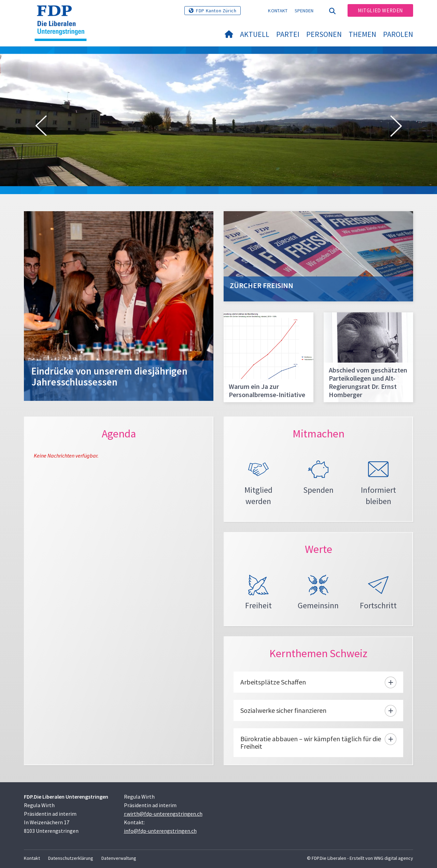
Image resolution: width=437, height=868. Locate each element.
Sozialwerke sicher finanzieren (283, 710)
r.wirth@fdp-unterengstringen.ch (163, 814)
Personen (324, 34)
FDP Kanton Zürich (216, 11)
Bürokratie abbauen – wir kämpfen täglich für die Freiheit (311, 742)
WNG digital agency (393, 858)
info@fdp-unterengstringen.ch (160, 831)
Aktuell (255, 34)
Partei (288, 34)
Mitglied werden (380, 10)
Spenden (304, 11)
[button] (41, 127)
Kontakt (278, 11)
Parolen (398, 34)
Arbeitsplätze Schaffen (273, 682)
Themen (362, 34)
